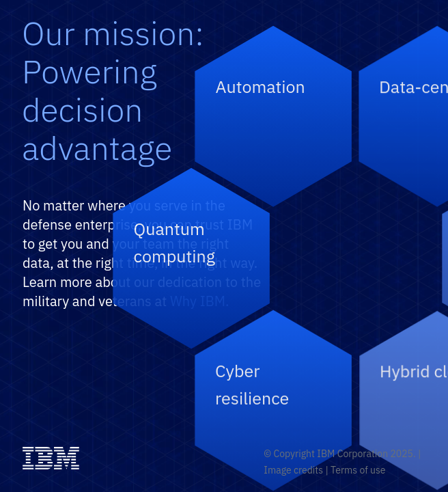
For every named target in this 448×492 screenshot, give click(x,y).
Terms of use (358, 470)
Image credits (293, 470)
